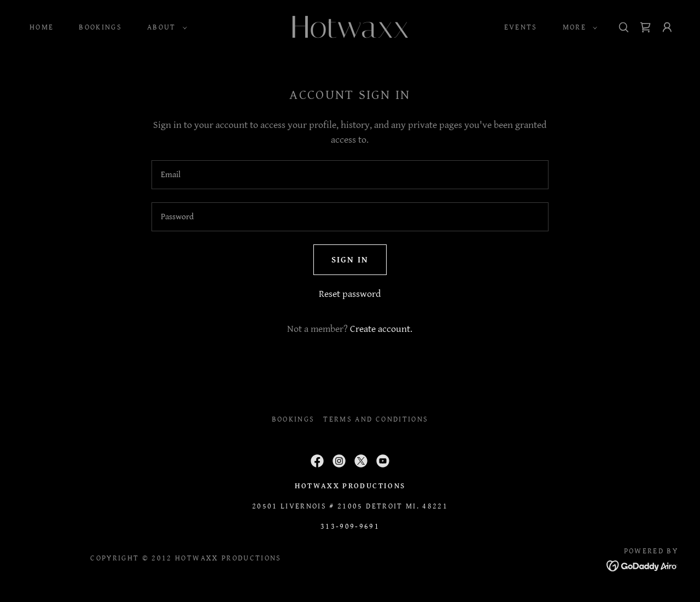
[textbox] (350, 175)
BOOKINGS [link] (100, 27)
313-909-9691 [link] (350, 527)
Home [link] (42, 27)
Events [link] (521, 27)
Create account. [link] (381, 329)
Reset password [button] (350, 294)
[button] (164, 27)
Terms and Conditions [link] (376, 419)
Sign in (350, 260)
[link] (350, 35)
